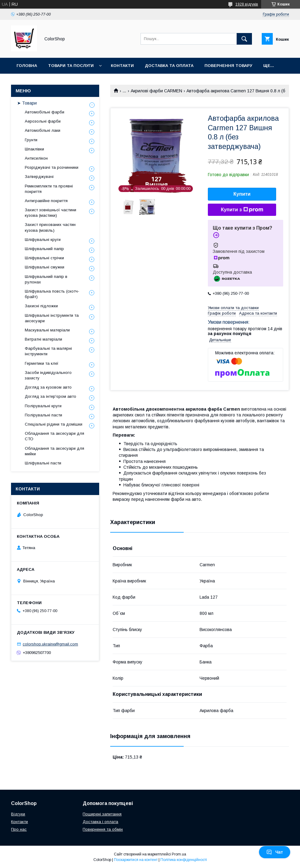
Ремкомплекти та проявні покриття (49, 189)
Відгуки (18, 814)
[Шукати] (244, 39)
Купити (242, 194)
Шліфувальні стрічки (44, 258)
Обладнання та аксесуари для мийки (54, 451)
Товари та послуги (71, 66)
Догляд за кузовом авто (48, 387)
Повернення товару (228, 66)
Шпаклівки (34, 149)
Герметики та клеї (42, 363)
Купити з (242, 210)
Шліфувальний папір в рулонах (46, 279)
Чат (275, 852)
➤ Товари (27, 103)
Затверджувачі (39, 177)
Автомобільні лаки (43, 130)
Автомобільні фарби (45, 112)
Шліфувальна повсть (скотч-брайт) (52, 294)
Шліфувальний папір (44, 249)
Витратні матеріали (43, 339)
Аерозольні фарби (43, 121)
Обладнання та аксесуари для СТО (54, 436)
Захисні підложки (41, 306)
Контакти (122, 66)
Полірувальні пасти (43, 415)
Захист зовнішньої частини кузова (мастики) (51, 213)
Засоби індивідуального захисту (48, 375)
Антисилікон (36, 158)
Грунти (31, 140)
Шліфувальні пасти (43, 463)
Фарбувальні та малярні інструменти (48, 351)
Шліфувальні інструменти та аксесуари (52, 318)
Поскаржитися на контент (136, 860)
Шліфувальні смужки (45, 267)
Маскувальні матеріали (47, 330)
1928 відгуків (247, 4)
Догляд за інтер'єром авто (51, 396)
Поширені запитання (102, 814)
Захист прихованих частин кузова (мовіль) (50, 227)
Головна (27, 66)
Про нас (19, 829)
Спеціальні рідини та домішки (54, 424)
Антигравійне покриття (46, 201)
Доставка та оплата (169, 66)
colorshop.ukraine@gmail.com (50, 644)
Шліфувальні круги (43, 240)
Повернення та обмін (103, 829)
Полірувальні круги (43, 406)
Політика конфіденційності (184, 860)
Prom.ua (179, 854)
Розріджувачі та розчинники (52, 167)
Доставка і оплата (100, 822)
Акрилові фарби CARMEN (156, 91)
